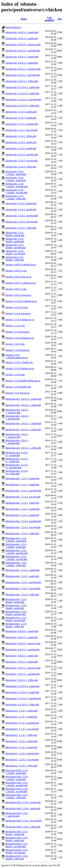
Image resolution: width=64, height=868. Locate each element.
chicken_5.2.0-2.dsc (15, 344)
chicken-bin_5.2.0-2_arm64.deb (21, 142)
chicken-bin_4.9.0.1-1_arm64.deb (22, 57)
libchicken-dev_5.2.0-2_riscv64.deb (23, 527)
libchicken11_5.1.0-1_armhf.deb (21, 717)
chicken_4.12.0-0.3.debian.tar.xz (21, 301)
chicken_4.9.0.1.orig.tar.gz (18, 295)
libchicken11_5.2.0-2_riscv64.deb (22, 760)
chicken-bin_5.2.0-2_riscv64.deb (21, 161)
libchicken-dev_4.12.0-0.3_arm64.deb (17, 454)
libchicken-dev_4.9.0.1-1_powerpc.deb (17, 436)
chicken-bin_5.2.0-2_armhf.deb (21, 148)
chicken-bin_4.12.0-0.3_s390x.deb (22, 106)
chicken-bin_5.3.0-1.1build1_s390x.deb (16, 197)
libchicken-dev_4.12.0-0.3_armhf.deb (17, 460)
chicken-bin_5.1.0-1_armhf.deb (21, 118)
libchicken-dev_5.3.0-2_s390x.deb (22, 595)
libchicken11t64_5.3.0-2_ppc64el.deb (17, 815)
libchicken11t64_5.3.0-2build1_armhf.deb (17, 839)
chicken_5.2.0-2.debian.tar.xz (20, 338)
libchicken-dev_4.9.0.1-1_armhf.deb (23, 430)
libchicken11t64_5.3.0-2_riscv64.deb (23, 821)
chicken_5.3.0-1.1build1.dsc (19, 362)
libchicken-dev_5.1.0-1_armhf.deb (22, 485)
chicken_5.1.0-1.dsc (15, 326)
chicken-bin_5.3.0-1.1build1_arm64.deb (16, 173)
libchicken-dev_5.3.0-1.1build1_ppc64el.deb (17, 552)
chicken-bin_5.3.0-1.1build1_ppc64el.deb (17, 185)
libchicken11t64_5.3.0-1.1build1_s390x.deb (17, 796)
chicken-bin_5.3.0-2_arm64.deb (21, 203)
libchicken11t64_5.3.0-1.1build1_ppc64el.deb (17, 784)
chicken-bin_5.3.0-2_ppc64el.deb (22, 216)
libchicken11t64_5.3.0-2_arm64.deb (23, 802)
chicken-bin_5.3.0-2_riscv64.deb (21, 222)
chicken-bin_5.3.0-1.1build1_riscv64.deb (16, 191)
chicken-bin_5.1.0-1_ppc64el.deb (22, 124)
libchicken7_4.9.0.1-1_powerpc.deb (23, 668)
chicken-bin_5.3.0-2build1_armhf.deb (15, 240)
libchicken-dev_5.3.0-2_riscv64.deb (23, 588)
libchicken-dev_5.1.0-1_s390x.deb (22, 503)
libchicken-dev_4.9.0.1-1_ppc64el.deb (17, 442)
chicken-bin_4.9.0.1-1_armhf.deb (22, 63)
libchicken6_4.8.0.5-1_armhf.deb (22, 637)
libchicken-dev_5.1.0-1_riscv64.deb (23, 497)
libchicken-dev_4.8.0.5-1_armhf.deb (23, 405)
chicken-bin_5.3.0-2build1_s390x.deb (15, 258)
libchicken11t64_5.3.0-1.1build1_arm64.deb (17, 772)
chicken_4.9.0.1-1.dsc (16, 289)
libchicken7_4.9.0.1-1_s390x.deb (22, 680)
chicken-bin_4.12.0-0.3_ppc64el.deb (23, 100)
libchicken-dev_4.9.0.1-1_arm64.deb (23, 423)
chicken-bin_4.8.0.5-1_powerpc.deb (23, 45)
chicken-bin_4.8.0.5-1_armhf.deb (22, 38)
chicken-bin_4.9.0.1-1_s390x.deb (22, 81)
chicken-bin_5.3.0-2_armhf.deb (21, 210)
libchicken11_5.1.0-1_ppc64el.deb (22, 723)
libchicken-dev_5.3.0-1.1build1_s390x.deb (16, 564)
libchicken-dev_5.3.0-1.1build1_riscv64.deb (16, 558)
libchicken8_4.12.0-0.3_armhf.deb (22, 692)
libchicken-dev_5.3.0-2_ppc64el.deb (23, 582)
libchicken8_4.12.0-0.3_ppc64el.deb (23, 698)
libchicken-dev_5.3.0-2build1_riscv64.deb (16, 619)
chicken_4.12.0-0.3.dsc (17, 307)
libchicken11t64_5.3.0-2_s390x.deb (23, 827)
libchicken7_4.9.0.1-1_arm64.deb (22, 656)
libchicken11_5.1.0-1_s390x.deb (21, 735)
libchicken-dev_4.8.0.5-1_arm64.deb (23, 399)
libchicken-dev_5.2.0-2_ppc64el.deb (23, 521)
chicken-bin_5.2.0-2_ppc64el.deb (22, 155)
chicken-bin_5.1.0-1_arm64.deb (21, 112)
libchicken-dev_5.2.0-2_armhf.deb (22, 515)
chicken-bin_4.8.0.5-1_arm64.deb (22, 32)
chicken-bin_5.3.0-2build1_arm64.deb (15, 234)
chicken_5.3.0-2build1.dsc (18, 387)
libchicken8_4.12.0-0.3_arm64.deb (22, 686)
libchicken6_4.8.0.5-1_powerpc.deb (23, 643)
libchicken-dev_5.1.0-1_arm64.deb (22, 478)
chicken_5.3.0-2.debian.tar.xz (20, 368)
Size (60, 19)
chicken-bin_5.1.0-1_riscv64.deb (21, 130)
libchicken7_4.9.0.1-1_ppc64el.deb (23, 674)
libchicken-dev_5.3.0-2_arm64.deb (22, 570)
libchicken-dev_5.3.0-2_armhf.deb (22, 576)
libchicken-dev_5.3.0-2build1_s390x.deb (16, 625)
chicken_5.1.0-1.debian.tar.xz (20, 320)
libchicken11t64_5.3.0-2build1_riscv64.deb (17, 851)
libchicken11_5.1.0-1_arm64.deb (21, 711)
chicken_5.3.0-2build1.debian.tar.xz (23, 381)
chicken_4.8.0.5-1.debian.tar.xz (21, 265)
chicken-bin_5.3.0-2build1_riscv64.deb (15, 252)
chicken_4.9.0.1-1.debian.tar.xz (21, 283)
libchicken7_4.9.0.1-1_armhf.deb (22, 662)
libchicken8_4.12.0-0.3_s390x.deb (22, 705)
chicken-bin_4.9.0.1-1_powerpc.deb (23, 69)
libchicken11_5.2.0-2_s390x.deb (21, 766)
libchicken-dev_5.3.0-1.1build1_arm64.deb (16, 540)
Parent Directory (13, 27)
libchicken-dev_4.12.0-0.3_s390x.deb (17, 472)
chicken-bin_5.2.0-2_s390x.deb (21, 167)
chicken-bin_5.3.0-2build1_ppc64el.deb (16, 246)
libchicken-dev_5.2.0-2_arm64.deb (22, 509)
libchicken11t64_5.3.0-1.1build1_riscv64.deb (17, 790)
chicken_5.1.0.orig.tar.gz (17, 332)
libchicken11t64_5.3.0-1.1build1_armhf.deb (17, 778)
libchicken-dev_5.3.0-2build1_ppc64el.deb (16, 613)
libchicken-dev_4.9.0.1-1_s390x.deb (23, 448)
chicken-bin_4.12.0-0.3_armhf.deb (22, 93)
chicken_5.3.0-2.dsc (15, 375)
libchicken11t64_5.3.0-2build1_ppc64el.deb (17, 845)
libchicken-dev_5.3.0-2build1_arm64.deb (16, 601)
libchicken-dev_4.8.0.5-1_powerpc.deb (17, 411)
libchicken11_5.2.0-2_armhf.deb (21, 747)
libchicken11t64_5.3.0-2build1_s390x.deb (17, 857)
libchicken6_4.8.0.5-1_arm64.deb (22, 631)
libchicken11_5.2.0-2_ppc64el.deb (22, 753)
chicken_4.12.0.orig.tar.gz (18, 313)
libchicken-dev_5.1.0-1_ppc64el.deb (23, 491)
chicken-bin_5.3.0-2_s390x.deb (21, 228)
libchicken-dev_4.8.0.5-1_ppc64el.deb (17, 417)
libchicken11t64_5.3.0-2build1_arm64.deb (17, 833)
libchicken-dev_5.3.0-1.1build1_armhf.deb (16, 546)
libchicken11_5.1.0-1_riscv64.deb (22, 729)
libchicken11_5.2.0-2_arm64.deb (21, 741)
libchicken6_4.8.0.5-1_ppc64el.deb (23, 650)
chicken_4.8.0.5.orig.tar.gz (18, 277)
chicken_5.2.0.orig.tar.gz (17, 350)
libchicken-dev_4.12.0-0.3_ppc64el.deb (17, 466)
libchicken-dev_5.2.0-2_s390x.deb (22, 533)
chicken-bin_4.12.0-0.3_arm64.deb (22, 87)
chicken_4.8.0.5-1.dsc (16, 271)
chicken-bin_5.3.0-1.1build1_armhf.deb (16, 179)
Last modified (49, 19)
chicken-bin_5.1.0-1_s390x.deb (21, 136)
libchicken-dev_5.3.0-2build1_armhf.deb (16, 607)
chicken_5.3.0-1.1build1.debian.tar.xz (17, 356)
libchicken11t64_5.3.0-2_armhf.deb (23, 808)
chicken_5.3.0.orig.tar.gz (17, 393)
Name (24, 19)
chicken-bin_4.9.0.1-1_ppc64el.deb (23, 75)
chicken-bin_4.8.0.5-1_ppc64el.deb (23, 51)
